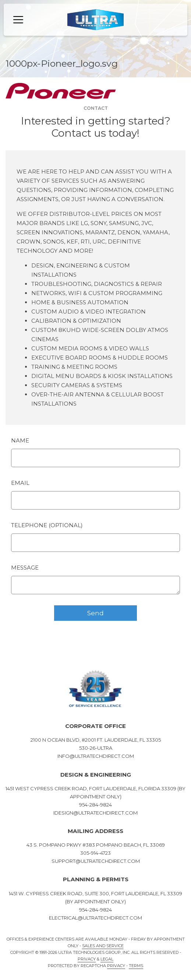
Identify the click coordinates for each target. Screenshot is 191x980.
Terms (136, 966)
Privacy (87, 959)
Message (25, 568)
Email (20, 483)
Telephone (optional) (47, 525)
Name (20, 440)
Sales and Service (103, 946)
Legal (107, 959)
